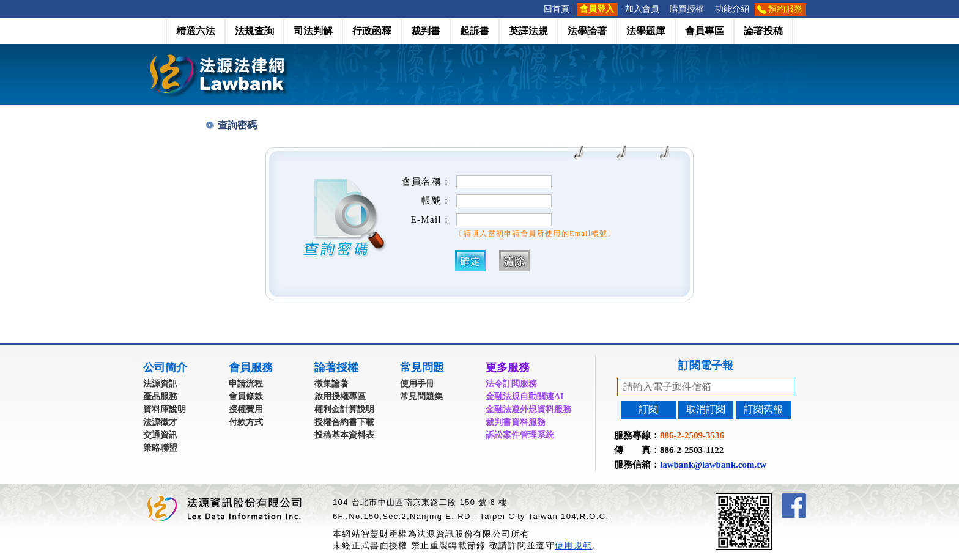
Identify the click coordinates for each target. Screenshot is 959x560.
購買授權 (687, 9)
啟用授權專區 (340, 396)
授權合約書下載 (344, 422)
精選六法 (196, 31)
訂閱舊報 (763, 409)
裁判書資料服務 (516, 422)
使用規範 (573, 545)
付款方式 (246, 422)
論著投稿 (763, 31)
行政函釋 (372, 31)
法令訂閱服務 (511, 384)
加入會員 (642, 9)
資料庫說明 (165, 409)
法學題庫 (646, 31)
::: (535, 9)
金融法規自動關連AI (525, 396)
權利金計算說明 (344, 409)
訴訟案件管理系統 (520, 435)
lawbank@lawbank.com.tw (713, 465)
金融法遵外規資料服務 (528, 409)
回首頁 (557, 9)
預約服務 (785, 9)
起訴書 (475, 31)
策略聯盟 (160, 448)
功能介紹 (732, 9)
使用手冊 (417, 384)
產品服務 (160, 396)
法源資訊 (160, 384)
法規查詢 (254, 31)
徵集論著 (331, 384)
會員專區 (705, 31)
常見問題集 (421, 396)
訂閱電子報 (706, 366)
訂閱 (648, 409)
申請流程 (246, 384)
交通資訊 (160, 435)
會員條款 (246, 396)
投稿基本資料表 (344, 435)
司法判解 (313, 31)
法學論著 (587, 31)
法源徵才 (160, 422)
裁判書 (426, 31)
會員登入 (597, 9)
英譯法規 (528, 31)
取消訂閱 (706, 409)
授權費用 (246, 409)
